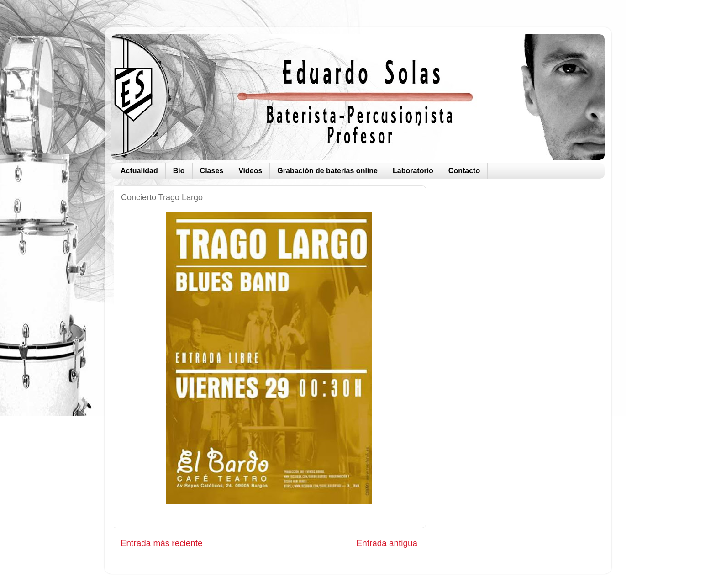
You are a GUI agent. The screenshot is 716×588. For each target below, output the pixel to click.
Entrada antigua (387, 543)
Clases (212, 171)
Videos (250, 171)
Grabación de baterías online (327, 171)
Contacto (464, 171)
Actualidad (139, 171)
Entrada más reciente (162, 543)
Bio (179, 171)
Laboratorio (413, 171)
